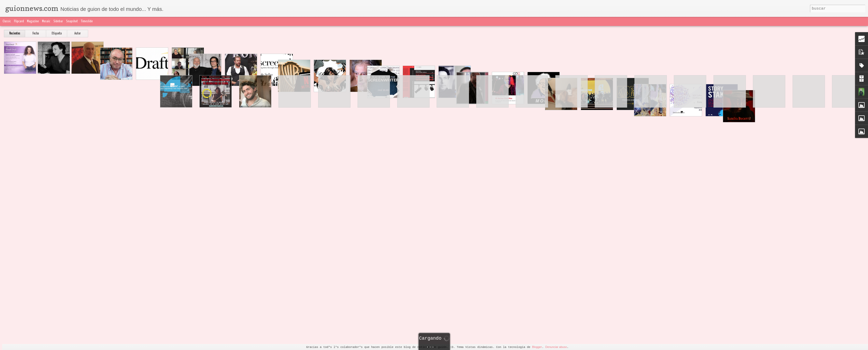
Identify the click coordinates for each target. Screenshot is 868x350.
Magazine (33, 21)
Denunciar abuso (556, 347)
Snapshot (72, 21)
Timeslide (87, 21)
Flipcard (19, 21)
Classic (7, 21)
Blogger (537, 347)
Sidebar (58, 21)
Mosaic (46, 21)
